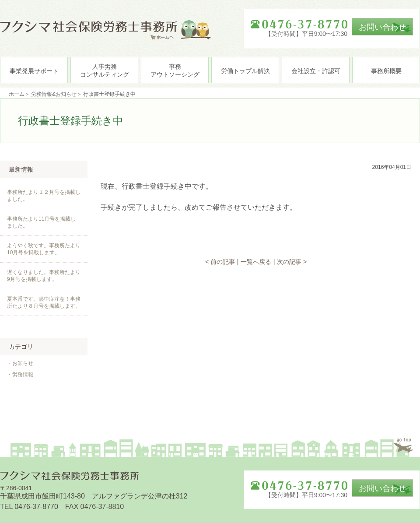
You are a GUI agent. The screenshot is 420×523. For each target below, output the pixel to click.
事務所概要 (386, 71)
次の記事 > (292, 262)
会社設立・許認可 (316, 71)
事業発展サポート (34, 71)
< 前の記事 (220, 262)
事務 (175, 70)
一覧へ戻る (256, 262)
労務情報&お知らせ (54, 94)
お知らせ (23, 363)
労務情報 (23, 375)
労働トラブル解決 (245, 71)
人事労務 (105, 70)
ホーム (17, 94)
